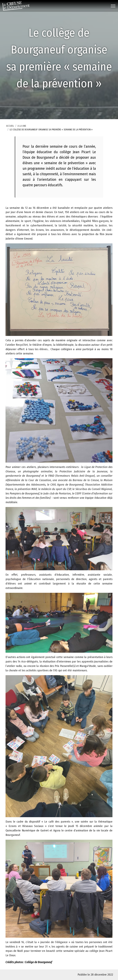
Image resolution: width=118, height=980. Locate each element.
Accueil (10, 131)
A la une (22, 131)
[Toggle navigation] (113, 6)
